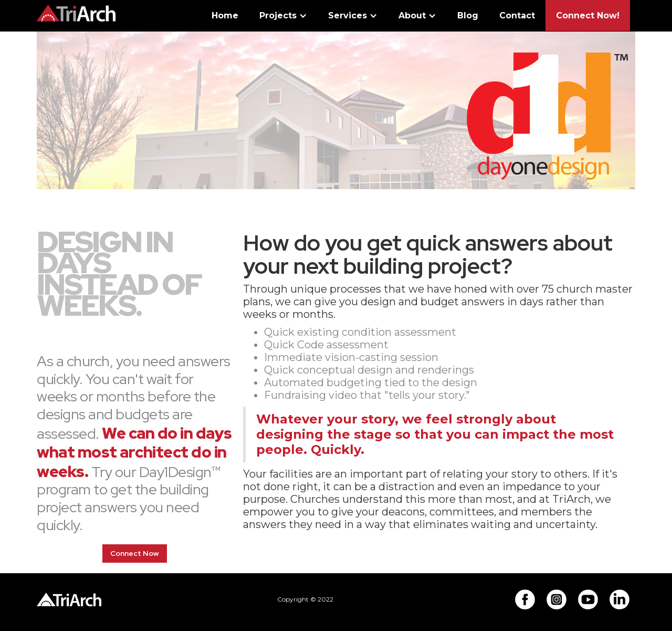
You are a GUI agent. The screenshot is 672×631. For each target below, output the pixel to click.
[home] (76, 11)
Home (225, 15)
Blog (468, 15)
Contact (517, 15)
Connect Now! (588, 15)
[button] (283, 18)
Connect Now (135, 553)
